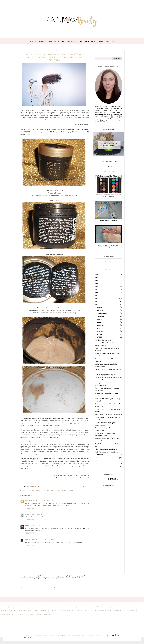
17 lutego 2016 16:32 (37, 514)
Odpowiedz (30, 508)
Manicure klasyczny (117, 611)
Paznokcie (35, 607)
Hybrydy (53, 611)
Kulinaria (88, 611)
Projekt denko (46, 607)
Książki (21, 614)
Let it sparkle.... (32, 540)
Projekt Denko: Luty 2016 (103, 340)
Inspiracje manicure (66, 611)
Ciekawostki (58, 607)
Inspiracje (30, 614)
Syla (27, 526)
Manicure (43, 41)
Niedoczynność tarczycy (45, 614)
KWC (63, 41)
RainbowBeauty (109, 262)
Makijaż (126, 607)
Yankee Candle (54, 41)
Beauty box (116, 607)
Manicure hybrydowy (9, 611)
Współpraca (84, 41)
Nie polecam (105, 607)
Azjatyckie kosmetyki (9, 614)
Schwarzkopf (63, 491)
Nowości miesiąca (25, 611)
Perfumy (79, 611)
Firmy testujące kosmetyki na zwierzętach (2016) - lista (109, 246)
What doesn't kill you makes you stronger (108, 415)
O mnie (101, 41)
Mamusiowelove (32, 501)
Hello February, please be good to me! (107, 452)
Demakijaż (95, 607)
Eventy (94, 41)
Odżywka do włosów (43, 491)
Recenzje (34, 41)
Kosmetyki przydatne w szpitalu (105, 375)
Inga (27, 514)
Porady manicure (101, 611)
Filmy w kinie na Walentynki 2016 (106, 449)
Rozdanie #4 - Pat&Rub (109, 221)
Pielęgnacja (14, 607)
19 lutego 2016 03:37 (37, 526)
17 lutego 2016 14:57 (47, 501)
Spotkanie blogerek (41, 611)
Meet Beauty (131, 611)
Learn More (110, 635)
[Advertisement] (109, 539)
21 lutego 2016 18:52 (47, 540)
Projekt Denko (72, 41)
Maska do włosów (28, 491)
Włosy (71, 491)
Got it (118, 635)
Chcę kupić (110, 41)
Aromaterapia (83, 607)
